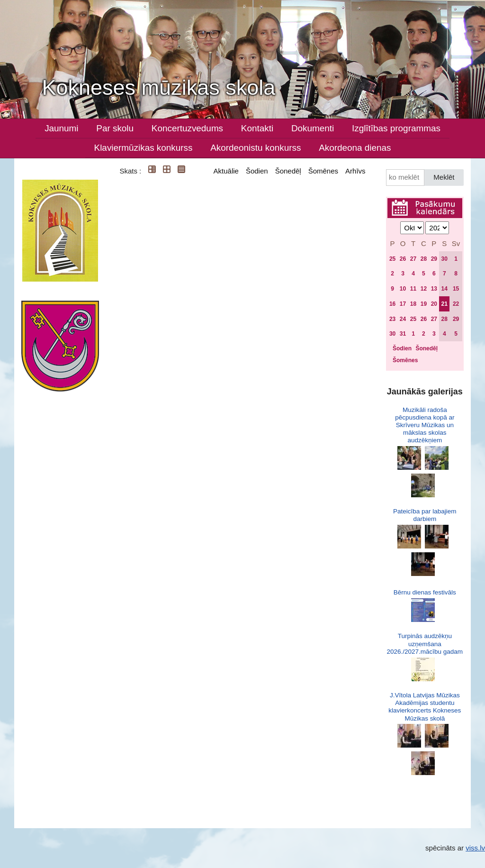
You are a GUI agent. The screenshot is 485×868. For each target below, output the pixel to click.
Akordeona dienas (355, 148)
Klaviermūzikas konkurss (144, 148)
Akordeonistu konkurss (256, 148)
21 (445, 304)
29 (434, 259)
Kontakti (257, 128)
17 (403, 304)
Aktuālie (226, 171)
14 (445, 289)
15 (456, 289)
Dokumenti (313, 128)
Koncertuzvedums (187, 128)
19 (424, 304)
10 (403, 289)
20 (434, 304)
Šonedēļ (288, 171)
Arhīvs (355, 171)
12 (424, 289)
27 (413, 259)
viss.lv (475, 848)
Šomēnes (323, 171)
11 (413, 289)
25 (392, 259)
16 (392, 304)
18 (413, 304)
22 (456, 304)
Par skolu (115, 128)
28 (424, 259)
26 (403, 259)
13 (434, 289)
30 (445, 259)
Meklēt (444, 177)
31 (403, 334)
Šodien (257, 171)
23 (392, 319)
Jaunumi (61, 128)
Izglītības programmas (396, 128)
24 (403, 319)
